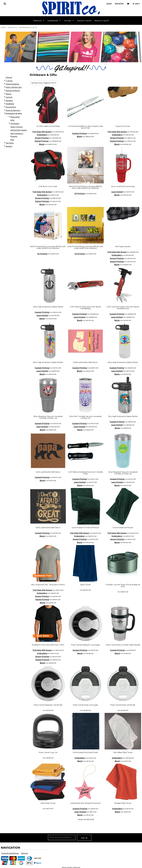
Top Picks (10, 143)
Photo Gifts (15, 117)
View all (9, 77)
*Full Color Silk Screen (42, 132)
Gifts (12, 120)
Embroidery (42, 135)
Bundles (9, 100)
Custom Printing (79, 133)
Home (3, 28)
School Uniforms (13, 90)
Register (119, 4)
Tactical (9, 97)
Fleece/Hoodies (12, 84)
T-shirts (9, 81)
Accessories (11, 107)
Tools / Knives (16, 127)
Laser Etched (117, 192)
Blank (42, 144)
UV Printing (79, 193)
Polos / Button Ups (14, 87)
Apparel (9, 146)
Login (109, 4)
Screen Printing (42, 138)
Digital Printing (42, 141)
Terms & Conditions (10, 853)
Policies (24, 853)
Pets (12, 140)
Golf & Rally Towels (19, 130)
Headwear (10, 104)
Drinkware (15, 123)
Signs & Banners (13, 110)
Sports (9, 94)
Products (12, 28)
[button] (5, 4)
